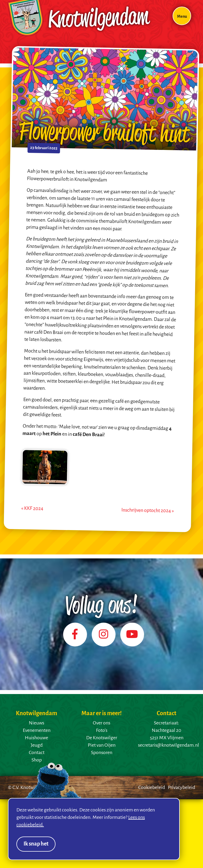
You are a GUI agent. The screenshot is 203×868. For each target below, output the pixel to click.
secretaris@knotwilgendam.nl (169, 745)
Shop (37, 760)
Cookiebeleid (152, 788)
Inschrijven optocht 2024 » (148, 510)
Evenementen (37, 731)
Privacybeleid (181, 788)
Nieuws (36, 723)
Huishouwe (36, 738)
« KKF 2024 (32, 508)
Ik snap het (36, 844)
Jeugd (37, 745)
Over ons (101, 723)
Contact (37, 753)
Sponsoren (102, 753)
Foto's (102, 731)
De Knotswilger (102, 738)
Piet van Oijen (102, 745)
